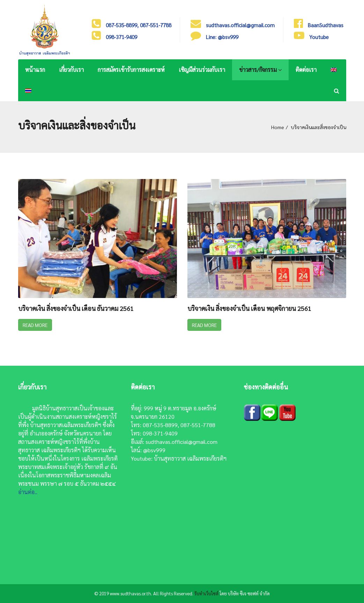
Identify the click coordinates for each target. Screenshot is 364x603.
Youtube (319, 37)
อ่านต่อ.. (28, 492)
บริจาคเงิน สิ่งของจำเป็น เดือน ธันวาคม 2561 (76, 308)
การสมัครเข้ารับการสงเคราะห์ (131, 70)
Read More (35, 325)
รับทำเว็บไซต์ (206, 593)
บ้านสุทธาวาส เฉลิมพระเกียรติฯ (190, 458)
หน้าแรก (35, 70)
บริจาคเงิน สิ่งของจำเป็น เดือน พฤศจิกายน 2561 (249, 308)
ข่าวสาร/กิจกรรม (260, 70)
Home (278, 127)
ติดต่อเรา (306, 70)
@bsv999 (154, 450)
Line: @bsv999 (222, 37)
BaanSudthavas (326, 25)
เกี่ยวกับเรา (71, 70)
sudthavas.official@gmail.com (181, 442)
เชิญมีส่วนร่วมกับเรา (202, 70)
